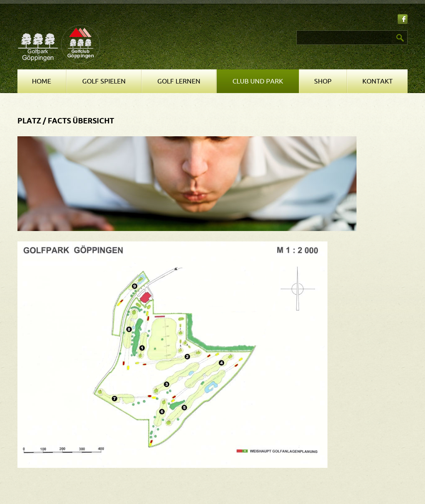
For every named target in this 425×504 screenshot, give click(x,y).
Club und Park (258, 81)
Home (42, 81)
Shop (323, 81)
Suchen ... (217, 31)
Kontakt (377, 81)
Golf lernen (179, 81)
